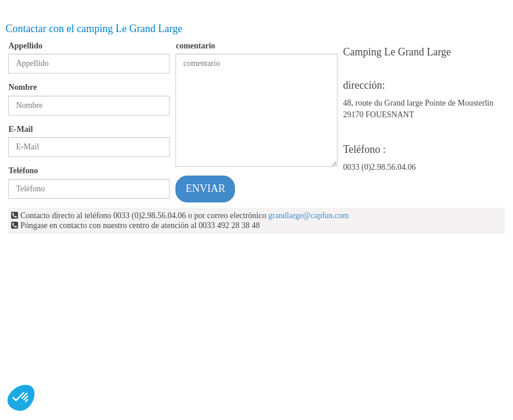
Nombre (22, 87)
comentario (195, 46)
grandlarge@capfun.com (308, 216)
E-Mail (20, 129)
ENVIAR (205, 188)
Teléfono (23, 171)
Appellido (25, 46)
